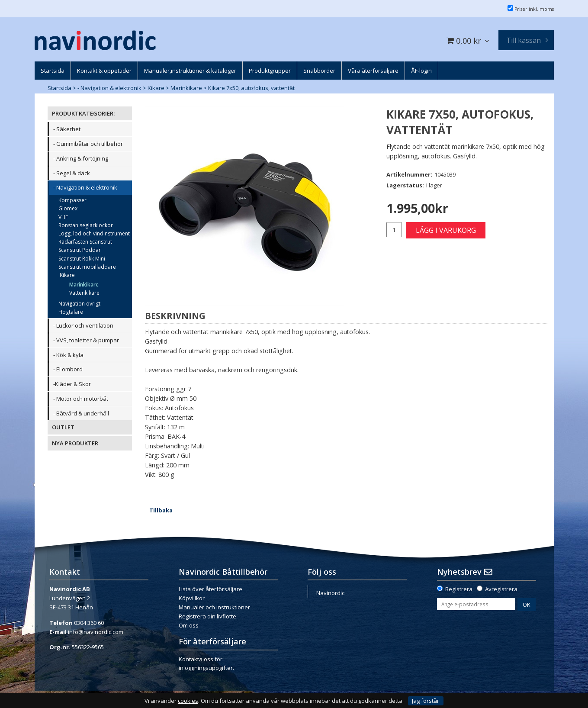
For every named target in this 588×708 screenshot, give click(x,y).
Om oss (189, 625)
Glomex (68, 208)
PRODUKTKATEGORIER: (83, 113)
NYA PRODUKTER (75, 443)
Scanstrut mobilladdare (87, 267)
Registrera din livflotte (207, 616)
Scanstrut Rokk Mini (82, 259)
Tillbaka (161, 510)
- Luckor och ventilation (83, 325)
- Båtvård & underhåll (81, 413)
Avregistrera (501, 589)
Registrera (459, 589)
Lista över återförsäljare (210, 589)
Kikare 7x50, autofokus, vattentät (251, 88)
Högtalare (71, 312)
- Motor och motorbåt (81, 399)
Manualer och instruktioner (214, 607)
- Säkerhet (67, 129)
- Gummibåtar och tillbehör (88, 144)
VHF (63, 217)
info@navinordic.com (96, 632)
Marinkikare (186, 88)
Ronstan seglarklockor (86, 225)
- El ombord (68, 369)
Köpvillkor (192, 598)
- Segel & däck (72, 173)
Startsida (59, 88)
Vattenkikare (84, 293)
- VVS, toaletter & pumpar (86, 340)
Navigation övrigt (79, 304)
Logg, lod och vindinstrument (94, 233)
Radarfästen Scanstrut (85, 242)
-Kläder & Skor (72, 384)
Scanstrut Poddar (80, 250)
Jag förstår (426, 701)
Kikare (156, 88)
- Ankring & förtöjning (81, 158)
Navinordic (330, 593)
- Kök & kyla (68, 355)
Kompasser (72, 200)
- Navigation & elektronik (109, 88)
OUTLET (63, 427)
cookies (188, 701)
